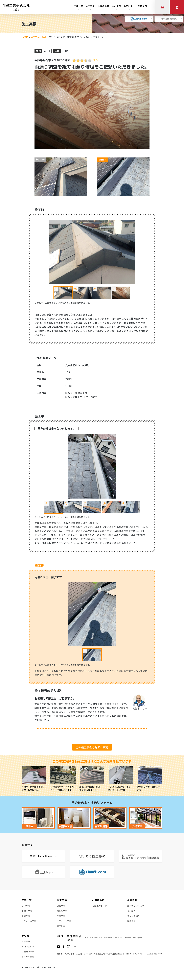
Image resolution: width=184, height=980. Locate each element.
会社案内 (131, 911)
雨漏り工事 (27, 911)
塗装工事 (26, 916)
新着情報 (142, 6)
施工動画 (61, 927)
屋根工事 (26, 906)
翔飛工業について (136, 906)
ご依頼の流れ (28, 953)
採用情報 (131, 922)
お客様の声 (104, 6)
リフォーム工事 (29, 922)
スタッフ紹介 (134, 916)
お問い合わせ (28, 948)
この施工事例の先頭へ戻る (92, 747)
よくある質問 (28, 958)
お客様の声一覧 (99, 906)
